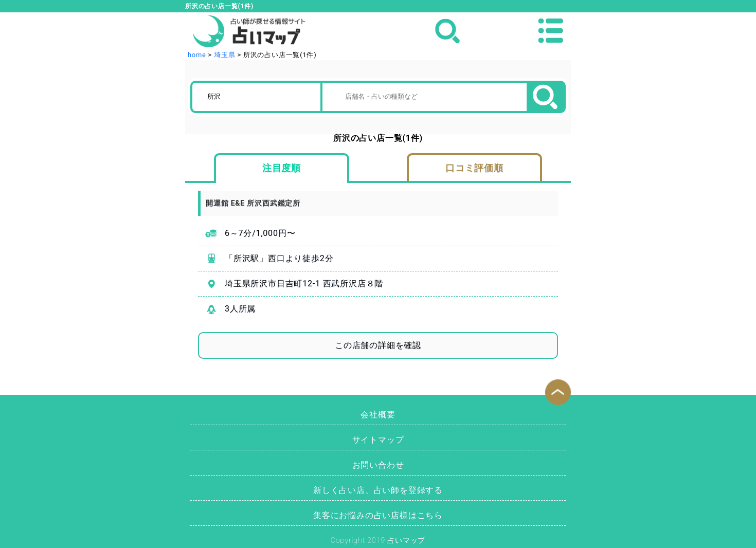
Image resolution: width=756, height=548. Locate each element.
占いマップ (406, 541)
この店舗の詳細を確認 (378, 345)
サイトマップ (378, 440)
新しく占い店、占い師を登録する (378, 490)
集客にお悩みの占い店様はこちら (378, 515)
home (197, 55)
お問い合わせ (378, 465)
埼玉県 (224, 55)
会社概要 (378, 415)
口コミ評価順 (474, 168)
